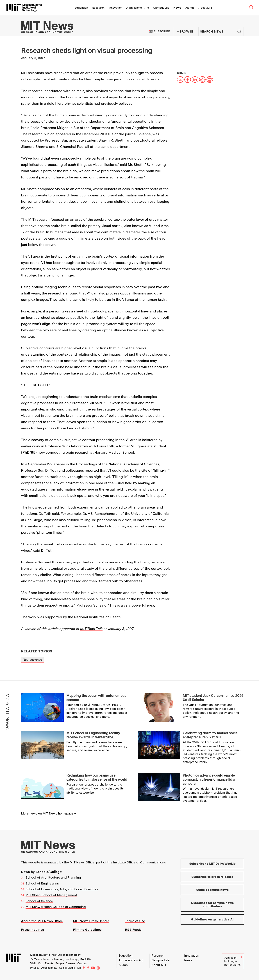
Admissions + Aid (138, 8)
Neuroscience (32, 660)
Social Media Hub (70, 968)
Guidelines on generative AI (212, 919)
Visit (33, 963)
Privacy (35, 968)
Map (40, 963)
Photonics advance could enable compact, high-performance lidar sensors (209, 779)
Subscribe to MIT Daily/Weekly (212, 864)
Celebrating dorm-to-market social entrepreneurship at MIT (211, 735)
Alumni (190, 8)
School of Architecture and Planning (53, 877)
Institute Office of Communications (139, 862)
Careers (71, 963)
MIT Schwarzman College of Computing (56, 907)
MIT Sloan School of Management (51, 895)
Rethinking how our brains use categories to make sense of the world (97, 777)
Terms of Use (135, 921)
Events (49, 963)
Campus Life (161, 8)
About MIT (205, 8)
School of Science (39, 901)
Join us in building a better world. (233, 961)
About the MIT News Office (42, 921)
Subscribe (162, 31)
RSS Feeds (133, 930)
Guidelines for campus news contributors (212, 905)
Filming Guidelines (87, 930)
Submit (239, 31)
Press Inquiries (32, 930)
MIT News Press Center (91, 921)
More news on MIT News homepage (47, 813)
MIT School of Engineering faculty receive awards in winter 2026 (93, 735)
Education (81, 8)
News (177, 8)
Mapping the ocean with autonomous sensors (96, 698)
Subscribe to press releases (212, 877)
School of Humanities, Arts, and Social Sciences (62, 889)
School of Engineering (42, 883)
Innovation (115, 8)
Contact (82, 963)
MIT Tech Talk (91, 629)
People (60, 963)
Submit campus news (212, 890)
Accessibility (49, 968)
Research (98, 8)
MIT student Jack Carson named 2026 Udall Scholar (213, 698)
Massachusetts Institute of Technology (55, 955)
